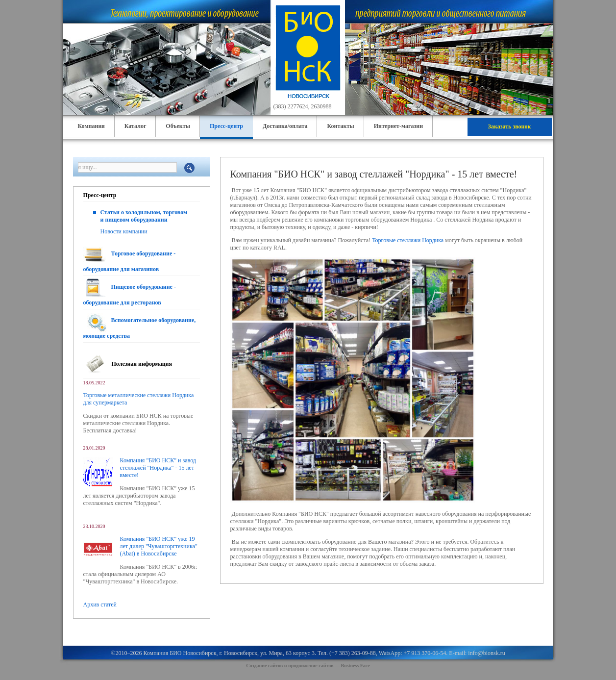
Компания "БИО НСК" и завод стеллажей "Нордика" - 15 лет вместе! (158, 468)
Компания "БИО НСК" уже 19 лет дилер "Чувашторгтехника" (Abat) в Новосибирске (159, 546)
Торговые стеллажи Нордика (408, 240)
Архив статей (100, 604)
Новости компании (124, 231)
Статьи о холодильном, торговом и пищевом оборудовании (144, 216)
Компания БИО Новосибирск (180, 653)
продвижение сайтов (311, 666)
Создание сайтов (264, 666)
